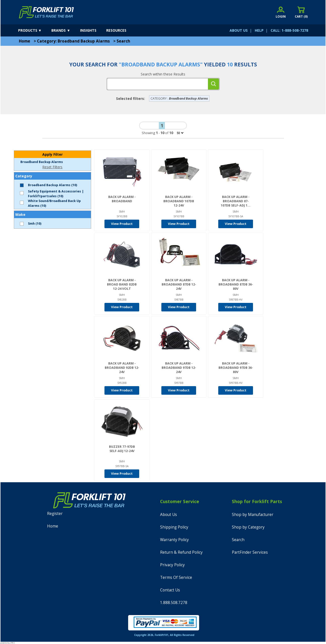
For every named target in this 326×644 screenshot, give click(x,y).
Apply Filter (52, 154)
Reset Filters (52, 167)
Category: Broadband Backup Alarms (73, 41)
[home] (46, 12)
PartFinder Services (250, 552)
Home (25, 41)
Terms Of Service (176, 577)
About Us (169, 515)
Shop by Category (248, 527)
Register (55, 514)
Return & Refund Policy (181, 552)
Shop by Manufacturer (253, 515)
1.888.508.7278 (174, 603)
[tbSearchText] (158, 84)
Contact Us (170, 590)
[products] (34, 30)
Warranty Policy (174, 540)
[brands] (65, 30)
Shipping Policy (174, 527)
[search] (213, 84)
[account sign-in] (281, 12)
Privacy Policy (172, 565)
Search (123, 41)
